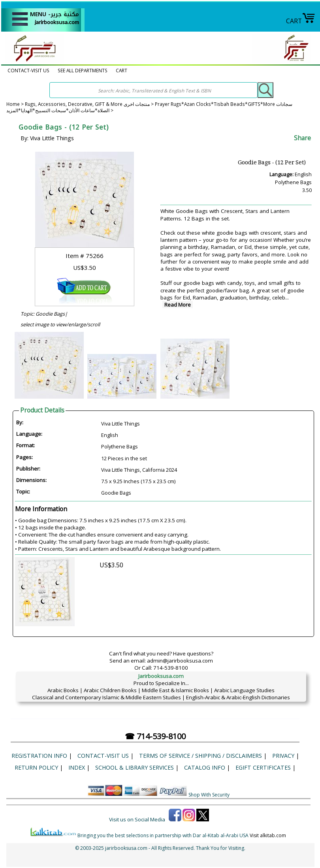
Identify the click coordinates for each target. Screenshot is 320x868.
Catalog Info (205, 767)
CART (301, 21)
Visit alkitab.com (268, 835)
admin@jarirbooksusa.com (180, 661)
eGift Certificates (263, 767)
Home (13, 104)
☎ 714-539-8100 (155, 736)
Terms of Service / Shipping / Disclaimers (200, 756)
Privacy (283, 756)
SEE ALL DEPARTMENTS (83, 70)
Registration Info (39, 756)
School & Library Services (135, 767)
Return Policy (36, 767)
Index (77, 767)
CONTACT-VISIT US (28, 70)
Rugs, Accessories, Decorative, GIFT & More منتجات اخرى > (90, 104)
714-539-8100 (171, 668)
